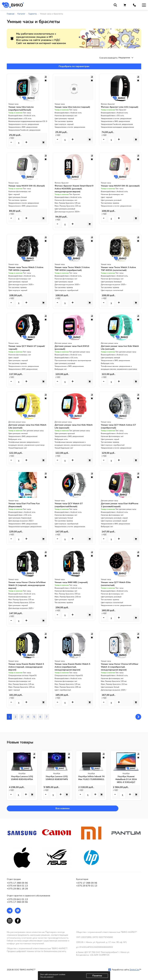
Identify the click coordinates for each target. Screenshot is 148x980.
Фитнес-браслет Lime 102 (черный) (116, 108)
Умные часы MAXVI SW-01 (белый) (23, 187)
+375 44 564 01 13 (17, 886)
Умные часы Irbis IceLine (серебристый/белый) (22, 108)
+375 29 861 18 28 (17, 889)
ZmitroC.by (134, 970)
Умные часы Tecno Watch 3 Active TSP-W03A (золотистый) (120, 269)
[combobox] (126, 58)
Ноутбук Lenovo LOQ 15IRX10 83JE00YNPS (57, 778)
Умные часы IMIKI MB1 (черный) (72, 582)
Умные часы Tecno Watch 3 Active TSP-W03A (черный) (28, 269)
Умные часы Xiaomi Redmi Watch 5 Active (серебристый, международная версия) (73, 667)
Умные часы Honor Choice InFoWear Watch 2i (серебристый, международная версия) (120, 667)
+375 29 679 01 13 (87, 886)
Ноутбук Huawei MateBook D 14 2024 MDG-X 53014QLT (126, 779)
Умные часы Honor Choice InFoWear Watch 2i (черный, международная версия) (24, 585)
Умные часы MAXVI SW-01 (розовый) (116, 187)
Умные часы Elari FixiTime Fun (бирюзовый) (25, 505)
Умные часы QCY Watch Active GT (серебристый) (120, 426)
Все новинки (18, 808)
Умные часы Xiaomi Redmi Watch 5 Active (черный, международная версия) (27, 667)
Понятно (97, 976)
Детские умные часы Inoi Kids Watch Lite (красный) (71, 426)
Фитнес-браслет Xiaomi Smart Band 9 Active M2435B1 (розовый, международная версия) (74, 189)
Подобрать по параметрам (74, 66)
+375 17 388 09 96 (17, 883)
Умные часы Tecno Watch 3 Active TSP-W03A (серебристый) (74, 269)
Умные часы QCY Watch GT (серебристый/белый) (70, 505)
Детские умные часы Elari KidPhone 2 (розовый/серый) (117, 505)
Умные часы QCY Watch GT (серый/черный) (24, 347)
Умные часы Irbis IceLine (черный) (74, 107)
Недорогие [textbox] (124, 58)
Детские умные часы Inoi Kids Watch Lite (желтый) (25, 426)
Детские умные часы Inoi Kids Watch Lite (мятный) (118, 347)
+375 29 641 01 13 (17, 899)
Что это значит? (47, 977)
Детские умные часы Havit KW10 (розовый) (73, 347)
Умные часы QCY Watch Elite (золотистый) (117, 584)
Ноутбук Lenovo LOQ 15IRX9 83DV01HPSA (22, 778)
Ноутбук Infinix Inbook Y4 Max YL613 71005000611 (91, 779)
